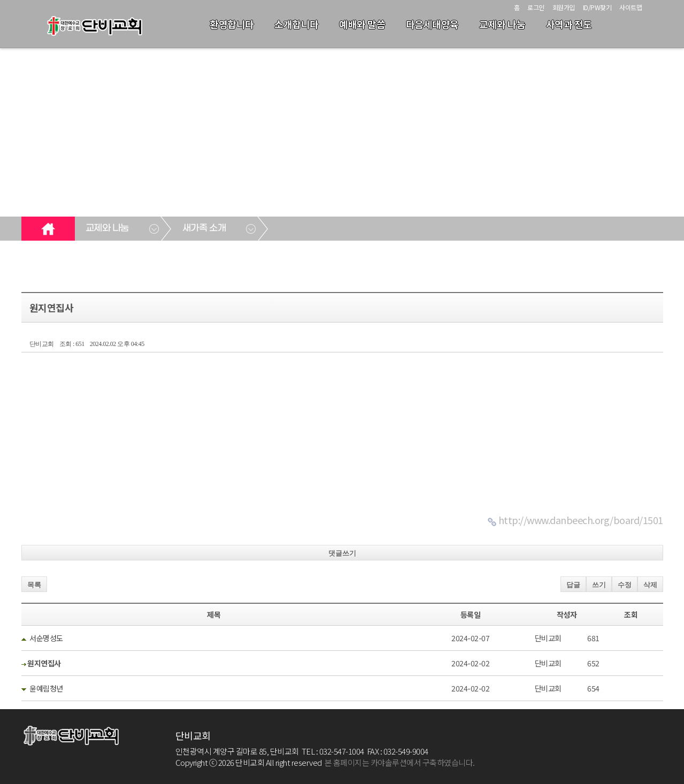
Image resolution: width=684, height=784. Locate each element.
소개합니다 (297, 24)
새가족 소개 (204, 228)
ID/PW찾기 (597, 7)
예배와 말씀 (362, 24)
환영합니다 (232, 24)
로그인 (536, 7)
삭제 (650, 585)
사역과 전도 (569, 24)
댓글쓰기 (342, 553)
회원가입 (564, 7)
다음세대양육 (432, 24)
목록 (34, 585)
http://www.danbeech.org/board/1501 (581, 520)
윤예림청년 (46, 688)
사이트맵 (631, 7)
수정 (625, 585)
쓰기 (599, 585)
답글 (573, 585)
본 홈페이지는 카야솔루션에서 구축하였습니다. (400, 762)
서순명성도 (46, 638)
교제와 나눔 (502, 24)
